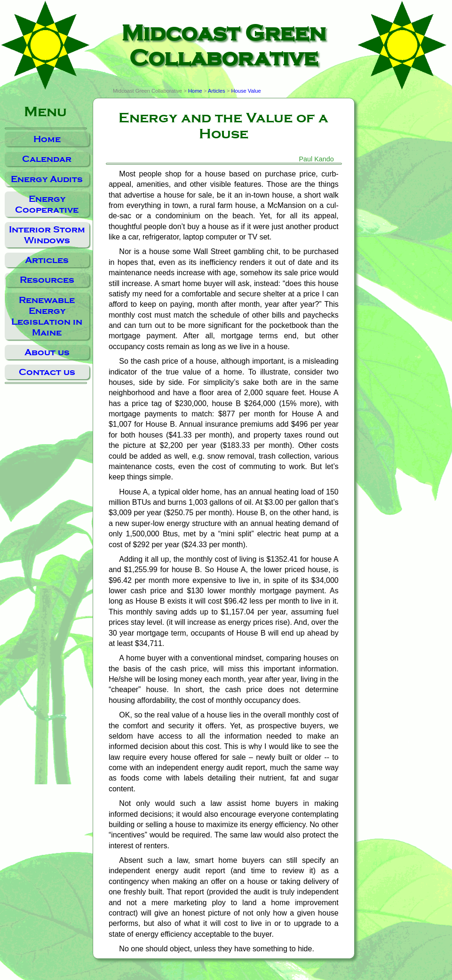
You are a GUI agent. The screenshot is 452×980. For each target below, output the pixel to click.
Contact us (47, 372)
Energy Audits (47, 179)
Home (47, 139)
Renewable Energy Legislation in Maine (47, 316)
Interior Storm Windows (47, 235)
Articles (47, 260)
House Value (246, 91)
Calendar (47, 159)
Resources (47, 280)
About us (47, 352)
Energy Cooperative (47, 204)
